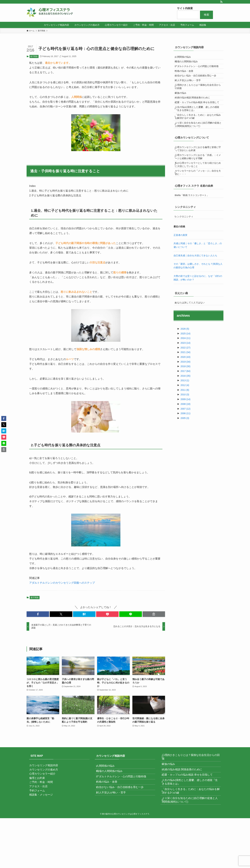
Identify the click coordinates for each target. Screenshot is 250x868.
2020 (186, 403)
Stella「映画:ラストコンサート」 (194, 236)
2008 (186, 450)
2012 (185, 431)
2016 (186, 422)
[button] (38, 614)
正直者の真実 (180, 279)
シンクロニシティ (186, 259)
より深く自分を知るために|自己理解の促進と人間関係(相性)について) (198, 154)
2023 (186, 389)
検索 (207, 15)
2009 (186, 445)
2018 (186, 412)
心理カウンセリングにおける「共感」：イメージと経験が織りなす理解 (199, 191)
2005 (185, 464)
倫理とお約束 (37, 778)
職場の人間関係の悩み (188, 65)
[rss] (221, 2)
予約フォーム (37, 791)
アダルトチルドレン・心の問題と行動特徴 (199, 71)
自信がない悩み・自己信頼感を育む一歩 (198, 85)
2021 (186, 398)
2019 (186, 407)
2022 (186, 393)
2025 (186, 379)
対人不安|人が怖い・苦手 (190, 92)
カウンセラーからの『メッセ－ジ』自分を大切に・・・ (199, 211)
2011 (185, 436)
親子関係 (34, 56)
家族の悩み (183, 109)
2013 (185, 426)
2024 (186, 384)
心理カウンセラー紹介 (42, 774)
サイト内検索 (185, 8)
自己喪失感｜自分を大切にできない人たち (195, 299)
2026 (185, 375)
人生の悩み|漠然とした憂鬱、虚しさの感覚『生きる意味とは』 (198, 134)
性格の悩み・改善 (186, 78)
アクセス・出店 (38, 786)
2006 (186, 459)
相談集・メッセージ (41, 795)
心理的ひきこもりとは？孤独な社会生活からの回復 (199, 100)
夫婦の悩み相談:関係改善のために (195, 116)
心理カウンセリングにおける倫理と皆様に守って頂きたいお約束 (199, 181)
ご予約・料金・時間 (41, 782)
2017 (186, 417)
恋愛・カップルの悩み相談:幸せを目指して (198, 124)
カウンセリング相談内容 (44, 765)
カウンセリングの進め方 (44, 770)
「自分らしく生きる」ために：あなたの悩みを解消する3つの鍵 (199, 144)
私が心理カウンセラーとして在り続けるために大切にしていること (199, 201)
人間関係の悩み (185, 58)
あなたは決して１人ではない (192, 347)
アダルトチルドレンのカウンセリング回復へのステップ (62, 583)
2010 (185, 440)
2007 (186, 454)
